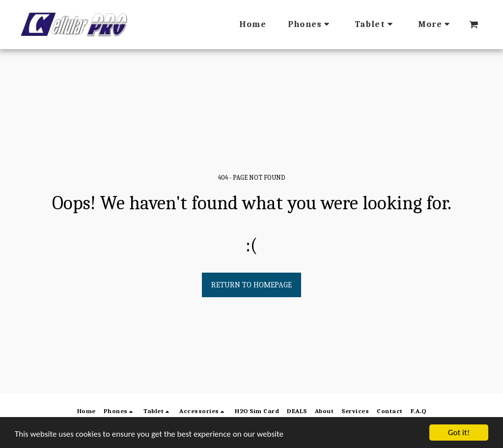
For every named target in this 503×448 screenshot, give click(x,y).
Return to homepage (251, 285)
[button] (474, 25)
